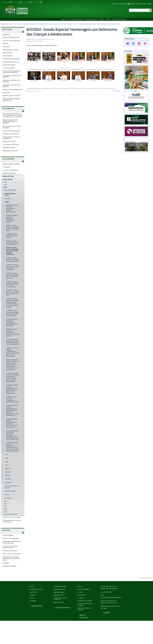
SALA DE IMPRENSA (8, 159)
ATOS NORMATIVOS (8, 109)
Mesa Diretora (34, 592)
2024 (51, 24)
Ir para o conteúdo (7, 2)
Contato (133, 4)
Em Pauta (80, 592)
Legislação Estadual (59, 592)
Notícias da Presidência (84, 589)
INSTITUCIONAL (7, 29)
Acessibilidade (124, 4)
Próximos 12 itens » (116, 91)
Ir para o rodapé (37, 2)
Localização (33, 601)
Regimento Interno (59, 602)
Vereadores (33, 595)
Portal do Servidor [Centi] (119, 19)
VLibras (138, 4)
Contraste (144, 4)
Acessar (149, 4)
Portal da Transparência (91, 19)
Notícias (80, 586)
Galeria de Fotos (33, 24)
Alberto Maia (32, 39)
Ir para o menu (17, 2)
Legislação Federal (59, 595)
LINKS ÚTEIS (6, 530)
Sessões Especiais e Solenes (60, 24)
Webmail (102, 19)
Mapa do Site (116, 4)
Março (70, 24)
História (32, 586)
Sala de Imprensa (23, 24)
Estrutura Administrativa (36, 589)
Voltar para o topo (147, 578)
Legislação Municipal (59, 589)
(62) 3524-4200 (108, 592)
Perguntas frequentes (77, 19)
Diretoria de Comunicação (85, 601)
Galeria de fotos (44, 24)
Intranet (108, 19)
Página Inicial (65, 19)
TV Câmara (81, 598)
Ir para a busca (27, 2)
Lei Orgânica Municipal (60, 586)
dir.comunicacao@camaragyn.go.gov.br (111, 597)
